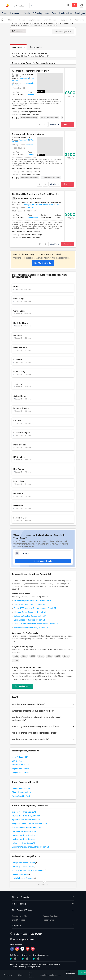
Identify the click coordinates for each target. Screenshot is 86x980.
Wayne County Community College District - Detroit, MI (36, 624)
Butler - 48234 (18, 761)
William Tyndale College (34, 235)
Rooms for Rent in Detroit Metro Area (59, 24)
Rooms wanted (36, 47)
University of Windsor (33, 172)
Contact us (24, 964)
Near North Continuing (29, 118)
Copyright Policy (33, 967)
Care (54, 13)
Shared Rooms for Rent (22, 792)
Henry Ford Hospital (21, 874)
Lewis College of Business (24, 878)
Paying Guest (65, 20)
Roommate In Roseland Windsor (29, 134)
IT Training (37, 13)
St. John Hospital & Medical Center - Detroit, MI (33, 600)
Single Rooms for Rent (21, 788)
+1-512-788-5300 (20, 934)
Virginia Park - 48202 (20, 769)
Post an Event (49, 920)
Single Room (33, 94)
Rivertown (30, 145)
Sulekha (8, 6)
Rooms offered (18, 48)
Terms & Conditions (39, 964)
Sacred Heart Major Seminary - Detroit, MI (31, 628)
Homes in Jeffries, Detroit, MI (24, 831)
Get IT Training (43, 904)
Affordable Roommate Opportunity (30, 71)
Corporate (43, 926)
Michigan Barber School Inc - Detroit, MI (30, 612)
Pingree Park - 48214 (21, 773)
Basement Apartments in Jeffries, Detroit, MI (30, 847)
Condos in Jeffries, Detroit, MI (24, 812)
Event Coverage (19, 920)
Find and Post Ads (43, 897)
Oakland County (42, 205)
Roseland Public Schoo (30, 178)
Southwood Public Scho (51, 178)
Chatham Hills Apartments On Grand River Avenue (37, 194)
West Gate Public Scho (50, 118)
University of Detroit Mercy (24, 867)
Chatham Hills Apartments (27, 199)
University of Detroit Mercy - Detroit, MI (30, 604)
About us (13, 964)
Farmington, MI (29, 205)
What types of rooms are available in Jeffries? (43, 711)
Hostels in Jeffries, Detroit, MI (24, 839)
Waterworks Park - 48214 (22, 765)
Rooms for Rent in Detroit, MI (20, 25)
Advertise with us (18, 967)
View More (54, 124)
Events (4, 13)
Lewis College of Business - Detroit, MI (29, 620)
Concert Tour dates (51, 916)
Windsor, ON (24, 78)
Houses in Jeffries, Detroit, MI (24, 835)
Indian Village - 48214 (21, 757)
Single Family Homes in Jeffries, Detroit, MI (29, 824)
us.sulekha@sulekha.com (24, 940)
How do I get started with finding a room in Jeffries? (43, 727)
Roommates (15, 13)
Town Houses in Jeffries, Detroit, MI (26, 827)
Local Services (65, 13)
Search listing (18, 31)
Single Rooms (35, 20)
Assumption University (33, 112)
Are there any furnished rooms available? (43, 739)
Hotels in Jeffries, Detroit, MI (24, 843)
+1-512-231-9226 (35, 934)
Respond (67, 124)
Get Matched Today (43, 263)
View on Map (54, 205)
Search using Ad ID (63, 32)
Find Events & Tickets (43, 910)
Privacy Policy (55, 964)
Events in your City (20, 916)
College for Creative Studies (25, 863)
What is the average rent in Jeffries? (43, 704)
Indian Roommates (17, 24)
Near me (12, 20)
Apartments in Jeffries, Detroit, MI (26, 820)
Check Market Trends (43, 561)
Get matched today (23, 686)
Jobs (47, 13)
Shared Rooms (50, 20)
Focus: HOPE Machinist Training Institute (30, 870)
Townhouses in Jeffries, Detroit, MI (26, 816)
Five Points (30, 208)
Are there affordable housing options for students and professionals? (43, 719)
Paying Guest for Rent (21, 796)
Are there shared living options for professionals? (43, 733)
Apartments (79, 20)
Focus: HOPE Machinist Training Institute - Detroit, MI (35, 608)
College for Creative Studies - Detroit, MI (30, 616)
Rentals (27, 13)
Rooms (22, 20)
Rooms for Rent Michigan (35, 24)
